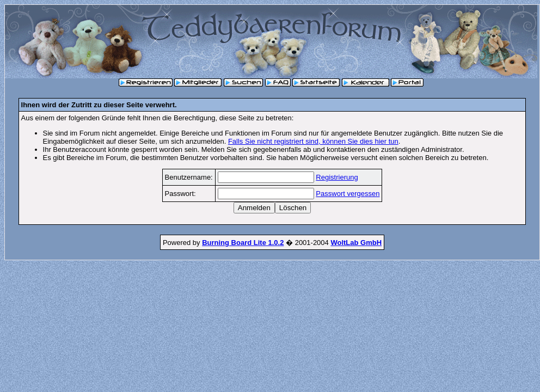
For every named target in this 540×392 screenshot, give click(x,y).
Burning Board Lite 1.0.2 (243, 243)
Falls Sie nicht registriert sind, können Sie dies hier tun (313, 141)
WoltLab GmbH (356, 243)
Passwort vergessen (348, 194)
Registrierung (337, 177)
